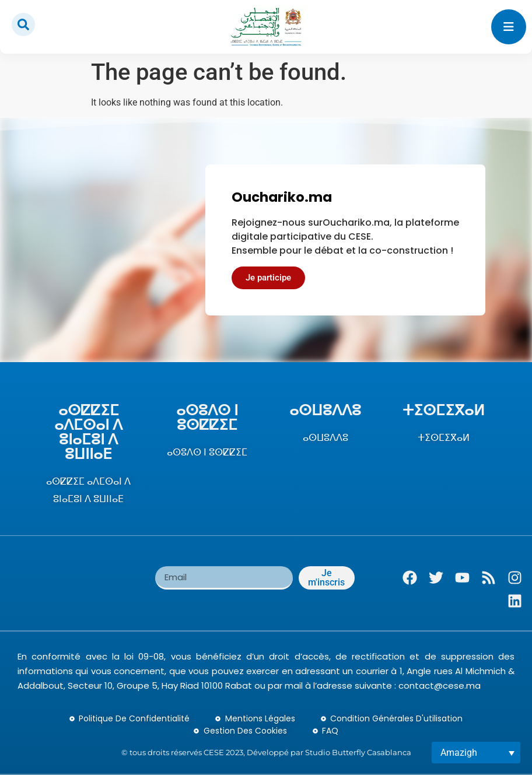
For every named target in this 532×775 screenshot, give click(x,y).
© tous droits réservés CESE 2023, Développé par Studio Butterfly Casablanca (266, 752)
